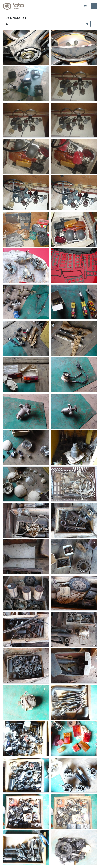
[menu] (94, 6)
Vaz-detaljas (16, 18)
